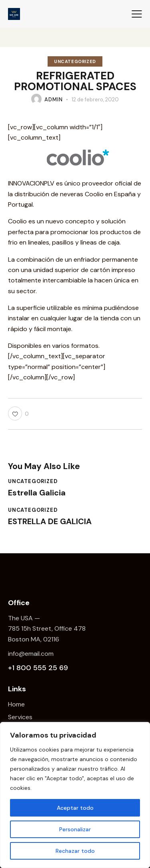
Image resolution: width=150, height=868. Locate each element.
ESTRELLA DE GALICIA (50, 521)
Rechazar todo (75, 851)
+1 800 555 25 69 (38, 668)
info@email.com (31, 654)
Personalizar (75, 829)
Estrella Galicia (37, 493)
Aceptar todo (75, 808)
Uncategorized (75, 61)
